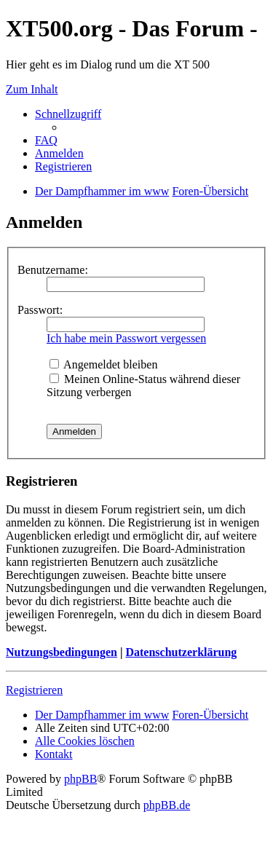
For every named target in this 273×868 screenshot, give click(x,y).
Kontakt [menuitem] (54, 754)
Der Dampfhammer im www (102, 715)
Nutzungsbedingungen (62, 652)
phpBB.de (167, 805)
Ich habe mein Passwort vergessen (126, 338)
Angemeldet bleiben (103, 364)
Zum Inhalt (32, 89)
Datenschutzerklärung (181, 652)
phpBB (80, 779)
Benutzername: (53, 270)
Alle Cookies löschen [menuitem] (85, 741)
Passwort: (40, 310)
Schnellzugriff (68, 114)
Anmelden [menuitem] (59, 153)
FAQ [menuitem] (46, 140)
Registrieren (34, 690)
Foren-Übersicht (210, 715)
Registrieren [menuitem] (63, 166)
